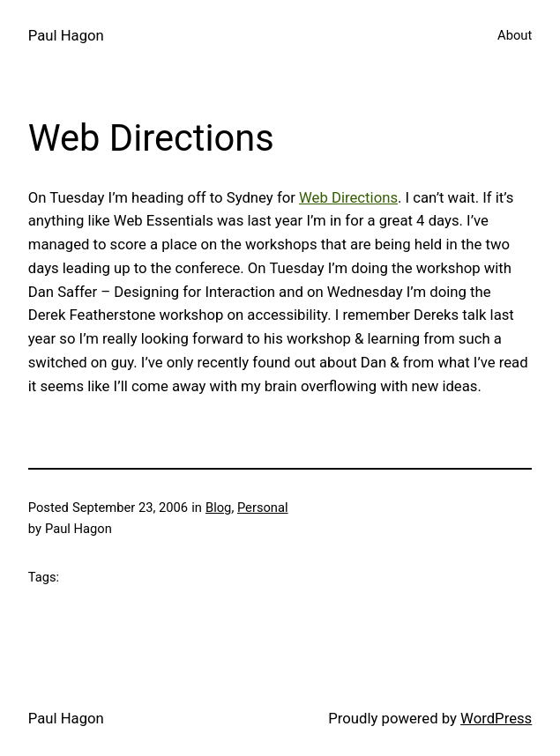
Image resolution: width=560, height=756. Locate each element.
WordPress (496, 718)
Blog (218, 508)
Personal (263, 508)
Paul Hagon (66, 35)
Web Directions (348, 197)
